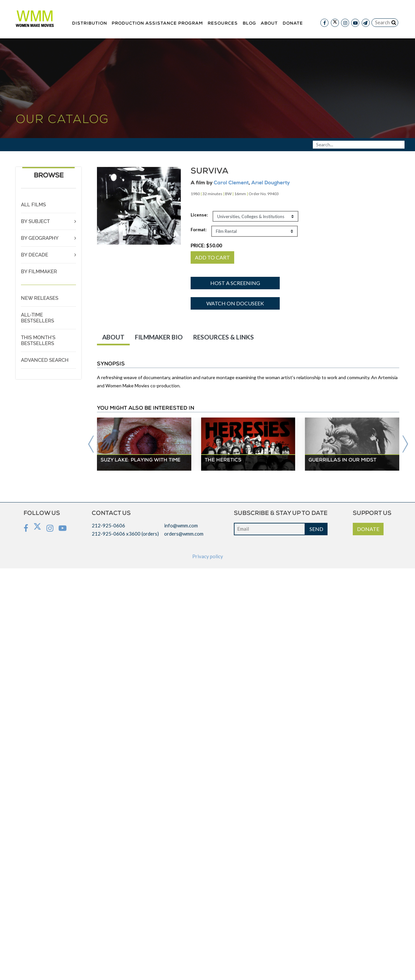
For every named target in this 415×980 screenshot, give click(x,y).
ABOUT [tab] (113, 337)
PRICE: (206, 245)
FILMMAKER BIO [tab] (159, 337)
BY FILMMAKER (39, 272)
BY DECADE (35, 255)
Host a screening (235, 283)
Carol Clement (231, 183)
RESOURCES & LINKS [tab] (224, 337)
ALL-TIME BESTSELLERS (38, 318)
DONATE (368, 529)
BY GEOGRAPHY (40, 238)
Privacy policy (208, 556)
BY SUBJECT (35, 221)
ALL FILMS (33, 205)
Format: (198, 230)
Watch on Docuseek (235, 303)
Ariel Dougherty (270, 183)
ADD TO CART (212, 257)
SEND (316, 529)
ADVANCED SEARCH (45, 360)
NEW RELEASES (40, 298)
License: (199, 215)
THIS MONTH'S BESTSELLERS (38, 340)
